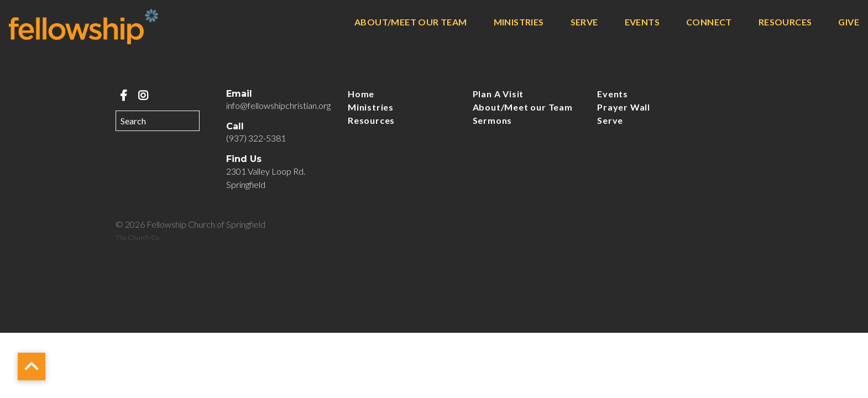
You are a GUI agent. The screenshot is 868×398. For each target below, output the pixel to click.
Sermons (493, 120)
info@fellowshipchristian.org (278, 105)
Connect (709, 22)
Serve (584, 22)
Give (849, 22)
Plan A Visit (498, 94)
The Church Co (137, 237)
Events (642, 22)
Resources (785, 22)
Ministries (519, 22)
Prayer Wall (624, 107)
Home (361, 94)
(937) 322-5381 (256, 138)
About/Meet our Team (411, 22)
